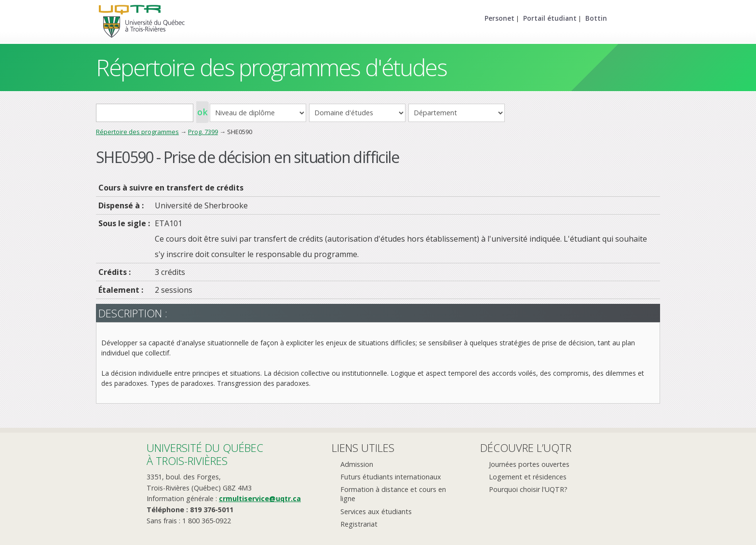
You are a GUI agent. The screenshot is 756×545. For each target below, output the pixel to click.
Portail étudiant (550, 18)
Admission (357, 464)
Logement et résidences (528, 477)
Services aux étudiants (376, 511)
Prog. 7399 (203, 132)
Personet (499, 18)
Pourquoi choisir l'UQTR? (528, 489)
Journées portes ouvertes (529, 464)
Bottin (596, 18)
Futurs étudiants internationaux (391, 477)
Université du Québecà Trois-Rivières (205, 454)
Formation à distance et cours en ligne (393, 494)
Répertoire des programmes (137, 132)
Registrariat (359, 524)
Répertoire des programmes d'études (271, 67)
